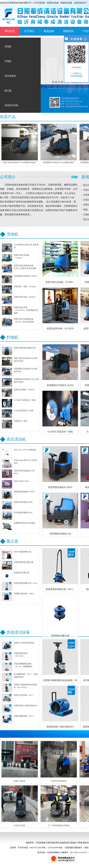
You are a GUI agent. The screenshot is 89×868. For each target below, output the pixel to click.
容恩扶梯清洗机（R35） (24, 716)
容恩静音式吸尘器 (22, 573)
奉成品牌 (49, 31)
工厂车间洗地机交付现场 (59, 826)
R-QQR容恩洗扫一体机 (24, 411)
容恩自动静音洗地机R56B (25, 348)
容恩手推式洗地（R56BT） (25, 297)
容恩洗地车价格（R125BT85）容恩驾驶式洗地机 (26, 310)
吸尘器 (8, 91)
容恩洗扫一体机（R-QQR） (26, 287)
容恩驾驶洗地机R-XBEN (24, 492)
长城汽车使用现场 (59, 781)
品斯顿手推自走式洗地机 (25, 523)
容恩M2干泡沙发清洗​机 (24, 643)
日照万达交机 (20, 826)
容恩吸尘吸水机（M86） (24, 594)
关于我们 (29, 31)
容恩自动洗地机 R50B (23, 502)
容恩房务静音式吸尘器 (24, 562)
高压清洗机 (10, 76)
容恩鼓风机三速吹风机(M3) (26, 706)
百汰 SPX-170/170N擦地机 (25, 450)
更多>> (74, 177)
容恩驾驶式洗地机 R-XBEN (26, 276)
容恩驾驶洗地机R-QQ (23, 513)
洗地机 (8, 46)
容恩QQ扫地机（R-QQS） (25, 390)
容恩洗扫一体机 (21, 421)
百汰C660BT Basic (22, 481)
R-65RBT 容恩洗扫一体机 (25, 400)
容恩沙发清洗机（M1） (24, 695)
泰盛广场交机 (20, 781)
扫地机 (8, 61)
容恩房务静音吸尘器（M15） (26, 583)
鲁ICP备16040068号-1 (79, 852)
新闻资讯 (68, 31)
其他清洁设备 (11, 105)
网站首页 (10, 31)
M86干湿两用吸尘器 (23, 552)
